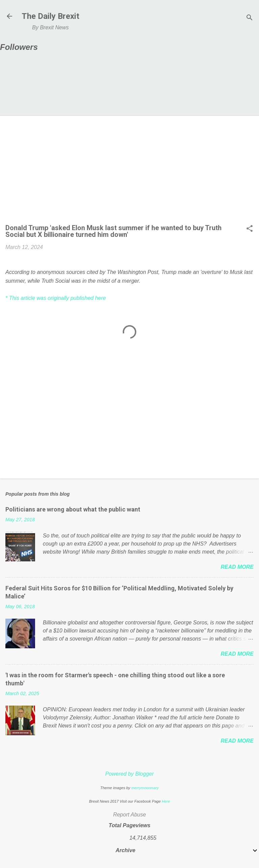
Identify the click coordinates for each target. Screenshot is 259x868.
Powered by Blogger (129, 774)
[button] (250, 229)
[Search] (250, 18)
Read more (237, 567)
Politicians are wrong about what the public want (73, 509)
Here (166, 801)
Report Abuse (129, 815)
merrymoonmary (145, 788)
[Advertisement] (129, 172)
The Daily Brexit (50, 16)
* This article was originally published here (56, 298)
